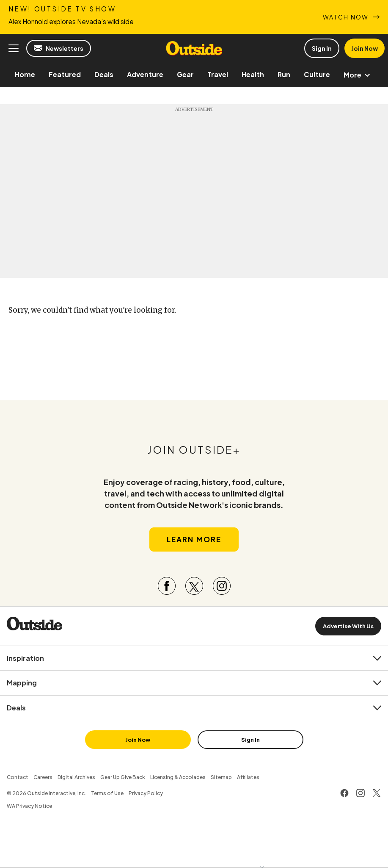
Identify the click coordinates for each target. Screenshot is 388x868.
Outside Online (194, 48)
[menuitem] (25, 74)
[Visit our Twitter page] (194, 586)
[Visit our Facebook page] (167, 586)
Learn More (194, 539)
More (358, 75)
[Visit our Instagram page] (222, 586)
